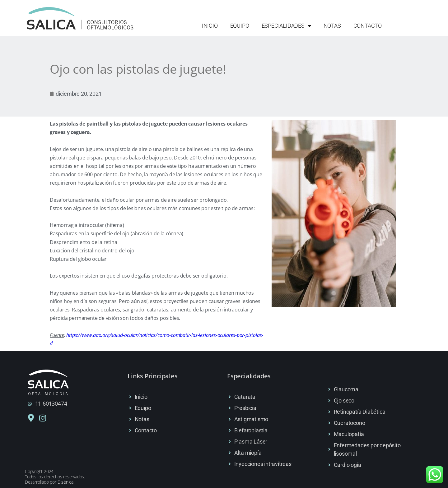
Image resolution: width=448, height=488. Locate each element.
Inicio (210, 26)
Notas (332, 26)
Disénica (65, 482)
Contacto (368, 26)
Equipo (240, 26)
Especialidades (286, 26)
